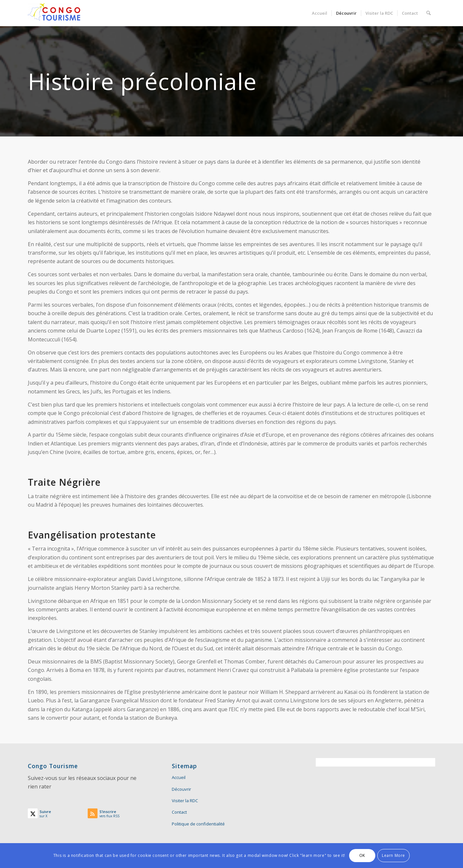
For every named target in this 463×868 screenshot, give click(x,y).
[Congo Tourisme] (54, 13)
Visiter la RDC (185, 801)
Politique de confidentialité (198, 824)
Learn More (393, 855)
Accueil (179, 777)
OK (362, 855)
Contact (179, 812)
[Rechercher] (428, 13)
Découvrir (181, 789)
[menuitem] (320, 13)
